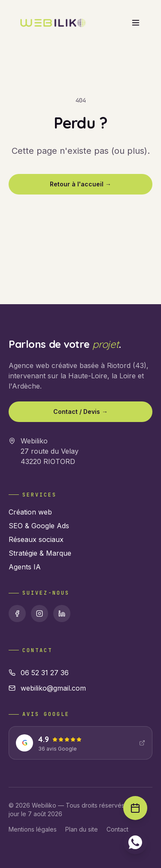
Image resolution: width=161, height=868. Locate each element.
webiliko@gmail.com (47, 688)
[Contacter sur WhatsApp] (135, 842)
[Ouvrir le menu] (136, 23)
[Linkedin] (62, 614)
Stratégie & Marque (40, 553)
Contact (117, 829)
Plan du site (82, 829)
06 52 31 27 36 (39, 673)
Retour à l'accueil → (80, 184)
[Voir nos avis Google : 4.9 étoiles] (80, 743)
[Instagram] (39, 614)
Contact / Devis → (80, 412)
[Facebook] (17, 614)
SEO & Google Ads (39, 526)
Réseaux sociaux (36, 539)
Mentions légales (33, 829)
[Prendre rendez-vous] (135, 808)
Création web (30, 512)
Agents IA (25, 567)
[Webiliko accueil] (53, 23)
